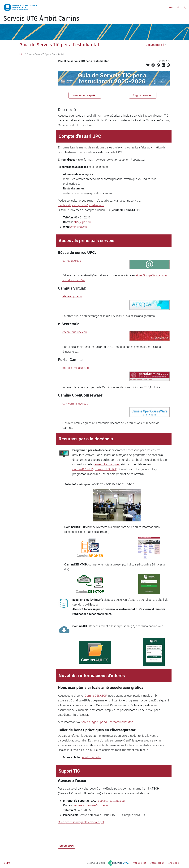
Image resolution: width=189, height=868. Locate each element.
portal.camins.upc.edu (76, 368)
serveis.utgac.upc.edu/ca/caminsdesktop (107, 722)
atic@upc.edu (82, 222)
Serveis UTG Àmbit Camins (41, 19)
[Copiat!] (168, 65)
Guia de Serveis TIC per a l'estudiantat (59, 45)
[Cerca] (184, 7)
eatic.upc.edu (79, 227)
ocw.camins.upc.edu (75, 403)
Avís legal (173, 863)
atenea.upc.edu (72, 296)
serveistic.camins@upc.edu (91, 805)
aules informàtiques (107, 464)
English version (143, 95)
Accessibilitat (157, 863)
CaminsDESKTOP (106, 469)
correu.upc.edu (72, 261)
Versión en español (85, 95)
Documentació (155, 45)
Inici (171, 7)
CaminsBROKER (83, 469)
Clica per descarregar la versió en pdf (81, 822)
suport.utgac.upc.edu (111, 801)
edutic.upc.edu (91, 757)
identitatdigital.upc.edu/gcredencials (81, 205)
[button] (167, 45)
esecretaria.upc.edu (75, 332)
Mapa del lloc (140, 863)
